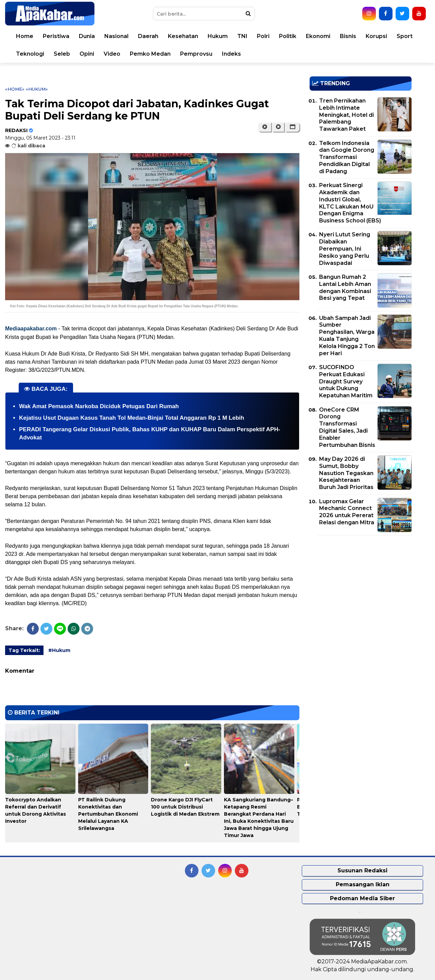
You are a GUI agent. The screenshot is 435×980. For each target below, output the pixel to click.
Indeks (231, 54)
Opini (87, 54)
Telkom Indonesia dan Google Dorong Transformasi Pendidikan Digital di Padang (347, 157)
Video (112, 54)
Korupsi (376, 36)
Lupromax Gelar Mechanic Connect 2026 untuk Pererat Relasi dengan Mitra (347, 512)
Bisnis (348, 36)
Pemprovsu (196, 54)
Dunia (87, 36)
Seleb (62, 54)
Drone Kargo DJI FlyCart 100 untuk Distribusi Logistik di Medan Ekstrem (185, 807)
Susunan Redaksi (362, 870)
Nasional (116, 36)
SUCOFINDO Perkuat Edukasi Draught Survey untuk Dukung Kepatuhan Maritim (346, 381)
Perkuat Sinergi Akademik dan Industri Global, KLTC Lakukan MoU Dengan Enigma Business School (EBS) (350, 203)
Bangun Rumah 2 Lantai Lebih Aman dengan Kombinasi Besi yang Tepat (345, 287)
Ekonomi (318, 36)
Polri (263, 36)
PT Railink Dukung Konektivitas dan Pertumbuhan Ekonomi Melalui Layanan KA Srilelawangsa (108, 814)
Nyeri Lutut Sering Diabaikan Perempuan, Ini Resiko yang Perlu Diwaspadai (345, 249)
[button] (292, 127)
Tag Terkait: (24, 650)
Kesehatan (183, 36)
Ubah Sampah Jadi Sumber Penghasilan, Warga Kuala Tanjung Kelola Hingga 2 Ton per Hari (347, 336)
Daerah (148, 36)
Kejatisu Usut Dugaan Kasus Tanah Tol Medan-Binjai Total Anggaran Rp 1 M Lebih (132, 418)
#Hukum (59, 650)
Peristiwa (56, 36)
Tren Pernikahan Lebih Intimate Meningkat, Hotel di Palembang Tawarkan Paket (346, 115)
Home (25, 36)
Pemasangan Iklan (363, 884)
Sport (405, 36)
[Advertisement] (361, 588)
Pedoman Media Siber (362, 898)
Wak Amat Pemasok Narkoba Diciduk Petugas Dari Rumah (99, 406)
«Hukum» (37, 89)
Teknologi (30, 54)
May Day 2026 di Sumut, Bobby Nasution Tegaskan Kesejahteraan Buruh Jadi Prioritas (346, 473)
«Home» (15, 89)
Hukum (218, 36)
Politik (288, 36)
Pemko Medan (150, 54)
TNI (242, 36)
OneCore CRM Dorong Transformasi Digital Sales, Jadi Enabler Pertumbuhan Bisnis (347, 427)
